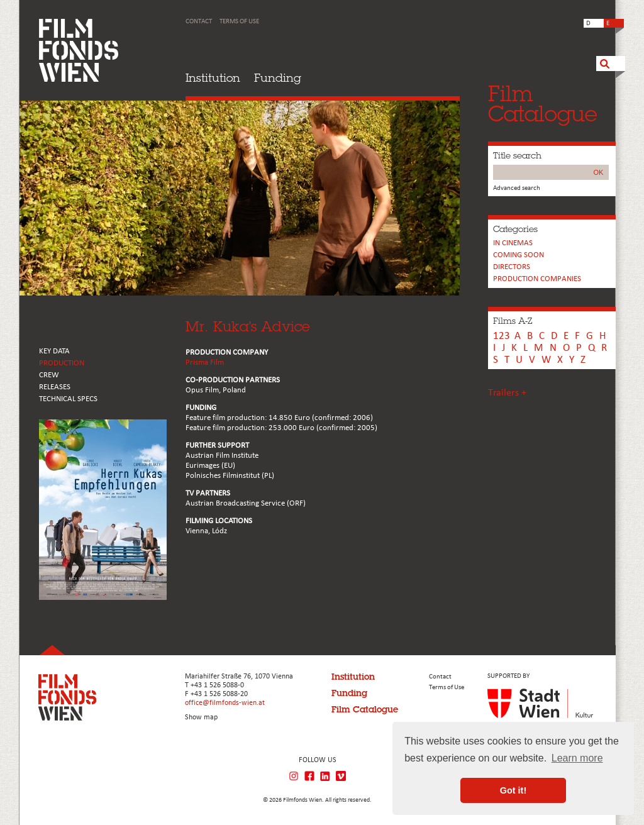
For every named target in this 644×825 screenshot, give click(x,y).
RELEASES (55, 387)
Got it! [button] (513, 790)
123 (502, 336)
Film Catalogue (365, 709)
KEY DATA (54, 351)
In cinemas (513, 243)
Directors (512, 267)
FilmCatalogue (543, 103)
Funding (278, 78)
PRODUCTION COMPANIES (537, 279)
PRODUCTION (62, 363)
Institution (213, 78)
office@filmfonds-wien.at (225, 703)
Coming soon (519, 255)
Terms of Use (239, 22)
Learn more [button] (577, 758)
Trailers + (507, 393)
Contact (199, 22)
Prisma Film (205, 363)
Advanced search (517, 188)
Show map (201, 717)
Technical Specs (68, 399)
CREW (49, 375)
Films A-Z (513, 321)
